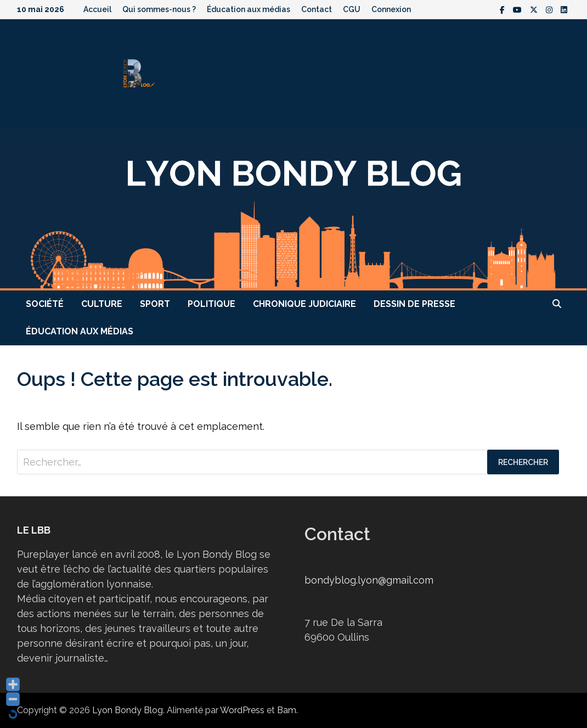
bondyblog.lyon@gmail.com (369, 580)
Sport (155, 304)
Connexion (391, 9)
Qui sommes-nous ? (159, 9)
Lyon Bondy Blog (128, 710)
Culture (102, 304)
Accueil (97, 9)
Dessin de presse (414, 304)
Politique (211, 304)
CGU (352, 9)
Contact (317, 9)
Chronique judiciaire (304, 304)
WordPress (242, 710)
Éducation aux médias (249, 9)
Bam (287, 710)
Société (45, 304)
